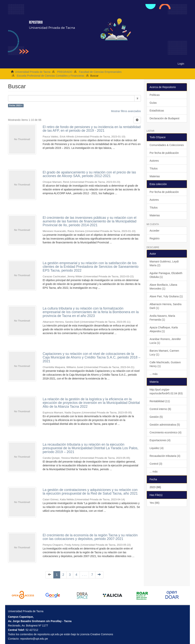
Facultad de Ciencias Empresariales (100, 72)
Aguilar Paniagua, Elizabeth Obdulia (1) (166, 275)
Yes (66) (155, 503)
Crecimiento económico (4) (166, 432)
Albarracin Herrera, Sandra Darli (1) (166, 306)
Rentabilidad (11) (160, 401)
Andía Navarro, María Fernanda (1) (162, 318)
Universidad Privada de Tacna (33, 72)
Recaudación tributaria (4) (165, 456)
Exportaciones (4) (160, 440)
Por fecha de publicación (164, 153)
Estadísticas (157, 111)
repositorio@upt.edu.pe (34, 639)
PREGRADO (65, 72)
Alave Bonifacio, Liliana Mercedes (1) (163, 287)
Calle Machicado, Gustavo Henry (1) (165, 364)
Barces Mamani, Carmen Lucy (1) (164, 353)
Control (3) (156, 464)
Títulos (154, 168)
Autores (154, 161)
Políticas (155, 95)
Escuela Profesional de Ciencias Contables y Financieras (51, 76)
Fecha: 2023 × (16, 106)
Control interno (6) (160, 409)
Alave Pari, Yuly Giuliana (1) (166, 296)
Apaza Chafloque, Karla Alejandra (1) (164, 329)
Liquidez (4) (157, 448)
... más (154, 374)
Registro (155, 238)
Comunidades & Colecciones (167, 145)
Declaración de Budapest (165, 118)
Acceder (155, 231)
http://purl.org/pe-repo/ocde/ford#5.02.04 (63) (166, 391)
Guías (153, 103)
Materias (155, 176)
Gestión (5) (156, 417)
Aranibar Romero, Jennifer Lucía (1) (165, 341)
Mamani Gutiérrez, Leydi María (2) (164, 263)
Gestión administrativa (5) (165, 425)
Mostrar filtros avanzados (126, 111)
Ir (138, 98)
